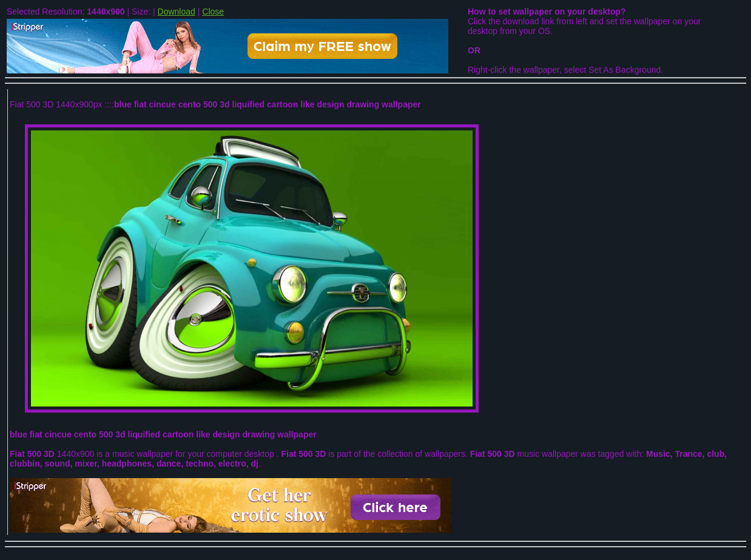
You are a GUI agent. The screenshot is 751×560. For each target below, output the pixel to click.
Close (213, 12)
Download (177, 12)
